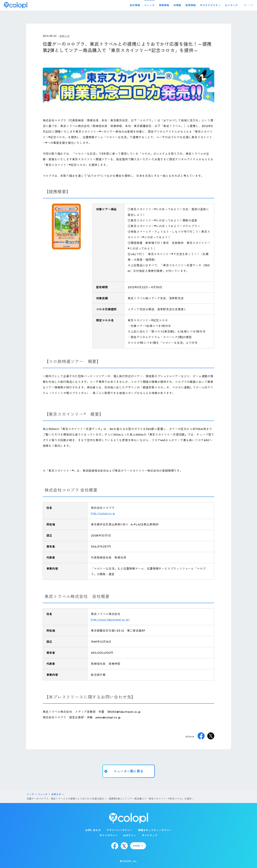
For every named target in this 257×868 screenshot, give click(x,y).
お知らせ (65, 36)
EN (252, 5)
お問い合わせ (93, 830)
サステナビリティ (210, 5)
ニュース (150, 5)
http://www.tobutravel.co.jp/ (110, 620)
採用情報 (191, 5)
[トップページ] (16, 5)
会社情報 (135, 5)
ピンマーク (231, 5)
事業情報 (164, 5)
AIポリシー (130, 835)
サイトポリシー (109, 835)
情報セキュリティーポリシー (155, 830)
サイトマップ (150, 835)
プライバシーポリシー (119, 830)
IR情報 (177, 5)
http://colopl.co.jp (103, 513)
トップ (30, 794)
